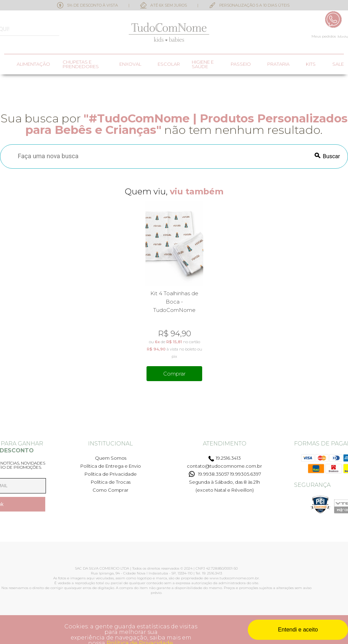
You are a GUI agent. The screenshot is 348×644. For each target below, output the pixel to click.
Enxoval (130, 64)
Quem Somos (111, 458)
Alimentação (33, 64)
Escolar (169, 64)
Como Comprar (110, 490)
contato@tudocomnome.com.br (224, 466)
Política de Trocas (111, 482)
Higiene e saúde (203, 64)
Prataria (278, 64)
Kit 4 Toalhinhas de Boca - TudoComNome (174, 302)
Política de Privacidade (111, 474)
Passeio (241, 64)
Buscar (331, 156)
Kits (311, 64)
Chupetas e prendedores (81, 64)
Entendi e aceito (298, 630)
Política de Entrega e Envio (111, 466)
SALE (338, 64)
